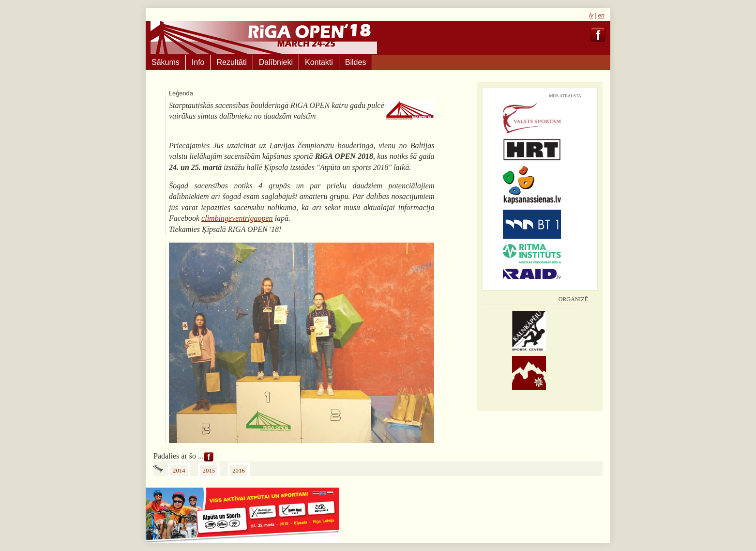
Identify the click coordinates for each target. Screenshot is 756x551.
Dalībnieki (276, 62)
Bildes (356, 62)
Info (198, 62)
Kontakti (319, 62)
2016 (239, 471)
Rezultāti (231, 62)
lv (591, 15)
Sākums (166, 62)
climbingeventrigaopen (237, 218)
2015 (209, 471)
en (601, 15)
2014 (179, 471)
